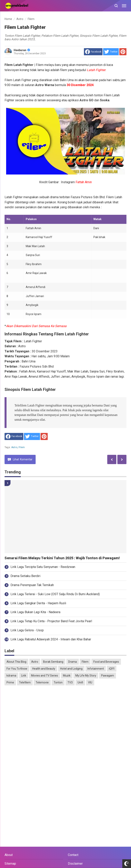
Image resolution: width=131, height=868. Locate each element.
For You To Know (17, 669)
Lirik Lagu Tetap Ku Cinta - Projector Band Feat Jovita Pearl (51, 621)
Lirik (24, 676)
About (9, 855)
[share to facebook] (93, 52)
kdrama (11, 676)
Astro (14, 447)
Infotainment (96, 669)
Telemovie (42, 682)
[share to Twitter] (111, 52)
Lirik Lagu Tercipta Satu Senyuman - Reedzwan (43, 567)
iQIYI (112, 669)
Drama (73, 662)
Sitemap (10, 864)
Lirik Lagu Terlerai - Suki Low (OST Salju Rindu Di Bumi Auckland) (55, 594)
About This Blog (16, 662)
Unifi (80, 682)
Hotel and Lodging (71, 669)
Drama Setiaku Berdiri (25, 576)
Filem (22, 447)
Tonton (58, 682)
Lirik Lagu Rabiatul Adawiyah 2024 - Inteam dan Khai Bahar (51, 639)
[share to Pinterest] (123, 52)
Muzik (67, 676)
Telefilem (25, 682)
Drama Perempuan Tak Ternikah (32, 585)
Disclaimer (75, 864)
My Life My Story (86, 676)
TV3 (70, 682)
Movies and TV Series (45, 676)
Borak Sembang (53, 662)
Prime (10, 682)
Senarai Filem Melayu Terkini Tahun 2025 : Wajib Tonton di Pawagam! (62, 558)
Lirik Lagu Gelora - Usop (27, 630)
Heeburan (22, 50)
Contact (73, 855)
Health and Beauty (44, 669)
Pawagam (108, 676)
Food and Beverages (106, 662)
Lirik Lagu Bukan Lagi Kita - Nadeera (35, 612)
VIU (90, 682)
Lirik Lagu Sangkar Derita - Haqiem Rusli (38, 603)
